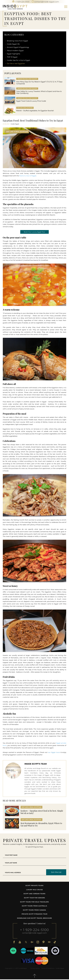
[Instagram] (38, 942)
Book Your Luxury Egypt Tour (34, 232)
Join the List (56, 873)
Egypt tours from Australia (34, 907)
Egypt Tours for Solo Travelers (35, 902)
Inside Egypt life (13, 44)
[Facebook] (14, 942)
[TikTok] (55, 942)
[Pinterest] (44, 942)
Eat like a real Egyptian (16, 64)
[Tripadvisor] (49, 942)
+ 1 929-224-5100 (34, 930)
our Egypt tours (54, 753)
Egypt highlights (14, 54)
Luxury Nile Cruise (34, 890)
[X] (26, 942)
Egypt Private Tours (34, 886)
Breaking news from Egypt (18, 41)
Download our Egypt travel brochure (35, 919)
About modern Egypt (15, 51)
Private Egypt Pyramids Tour (34, 915)
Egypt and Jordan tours (34, 894)
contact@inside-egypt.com (34, 934)
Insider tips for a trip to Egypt (19, 60)
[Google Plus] (32, 942)
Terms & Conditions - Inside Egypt (53, 969)
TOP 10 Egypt (12, 57)
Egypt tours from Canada (34, 911)
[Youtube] (19, 942)
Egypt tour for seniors (34, 898)
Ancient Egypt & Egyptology (18, 47)
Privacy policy (35, 969)
